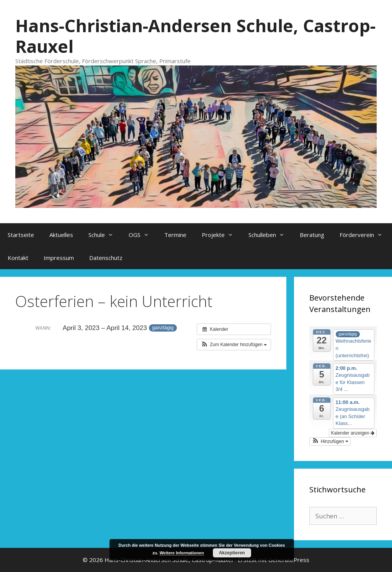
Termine (175, 235)
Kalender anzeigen (353, 433)
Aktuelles (61, 235)
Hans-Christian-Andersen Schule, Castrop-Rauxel (195, 36)
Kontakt (18, 258)
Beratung (312, 235)
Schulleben (270, 235)
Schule (105, 235)
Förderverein (365, 235)
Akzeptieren (232, 553)
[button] (234, 345)
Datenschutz (106, 258)
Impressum (59, 258)
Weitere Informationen (182, 553)
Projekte (221, 235)
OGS (143, 235)
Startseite (21, 235)
